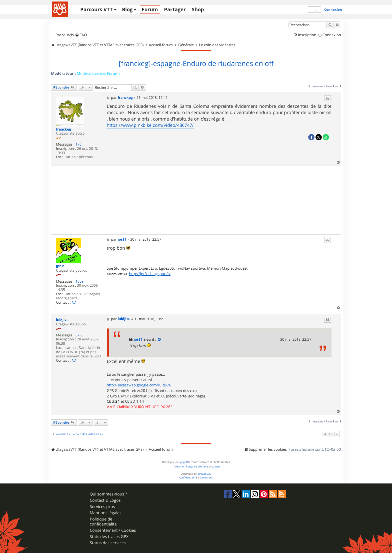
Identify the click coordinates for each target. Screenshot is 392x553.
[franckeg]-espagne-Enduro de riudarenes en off (196, 64)
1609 (79, 282)
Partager (175, 9)
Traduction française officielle (190, 467)
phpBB (184, 462)
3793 (79, 335)
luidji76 (62, 320)
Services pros (102, 507)
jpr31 (60, 266)
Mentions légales (106, 513)
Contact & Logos (105, 500)
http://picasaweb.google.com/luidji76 (139, 385)
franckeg (63, 129)
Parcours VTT (96, 9)
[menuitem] (81, 35)
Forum (150, 9)
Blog (127, 9)
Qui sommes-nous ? (108, 494)
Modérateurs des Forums (98, 73)
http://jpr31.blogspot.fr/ (150, 274)
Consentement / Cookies (113, 530)
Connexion (333, 10)
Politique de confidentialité (103, 521)
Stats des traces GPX (109, 537)
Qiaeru (216, 467)
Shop (198, 9)
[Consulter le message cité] (159, 339)
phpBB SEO (205, 474)
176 (78, 144)
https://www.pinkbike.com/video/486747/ (150, 125)
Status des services (108, 543)
